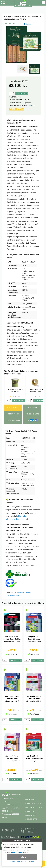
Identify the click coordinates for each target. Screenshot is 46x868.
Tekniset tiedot (13, 408)
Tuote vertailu (17, 109)
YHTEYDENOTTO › (31, 819)
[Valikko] (43, 4)
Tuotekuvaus (32, 408)
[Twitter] (33, 420)
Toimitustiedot (13, 414)
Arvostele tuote (32, 414)
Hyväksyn (22, 857)
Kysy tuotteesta (14, 420)
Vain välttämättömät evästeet (22, 861)
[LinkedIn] (31, 420)
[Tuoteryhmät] (3, 4)
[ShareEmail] (28, 420)
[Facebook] (36, 420)
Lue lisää (31, 105)
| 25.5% (21, 81)
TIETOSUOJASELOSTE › (33, 807)
